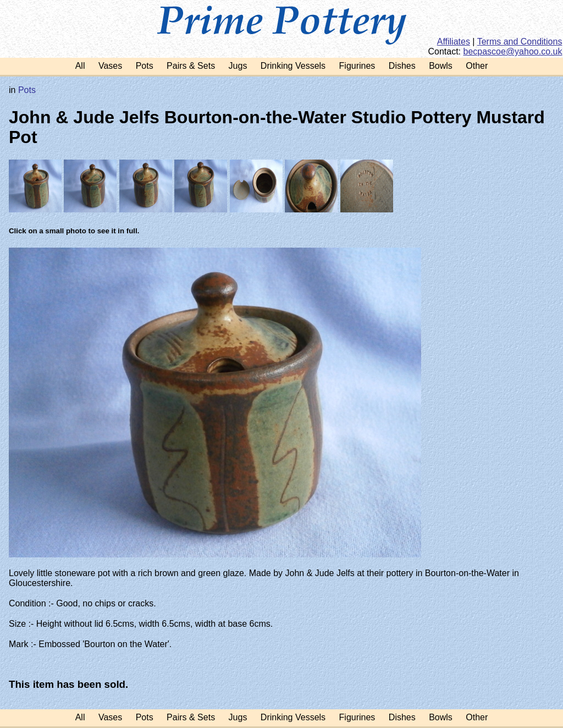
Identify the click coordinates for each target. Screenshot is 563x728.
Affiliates (454, 42)
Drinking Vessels (293, 66)
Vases (110, 66)
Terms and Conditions (520, 42)
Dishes (402, 66)
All (80, 66)
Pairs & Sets (191, 66)
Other (477, 66)
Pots (145, 66)
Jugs (238, 66)
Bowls (441, 66)
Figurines (357, 66)
